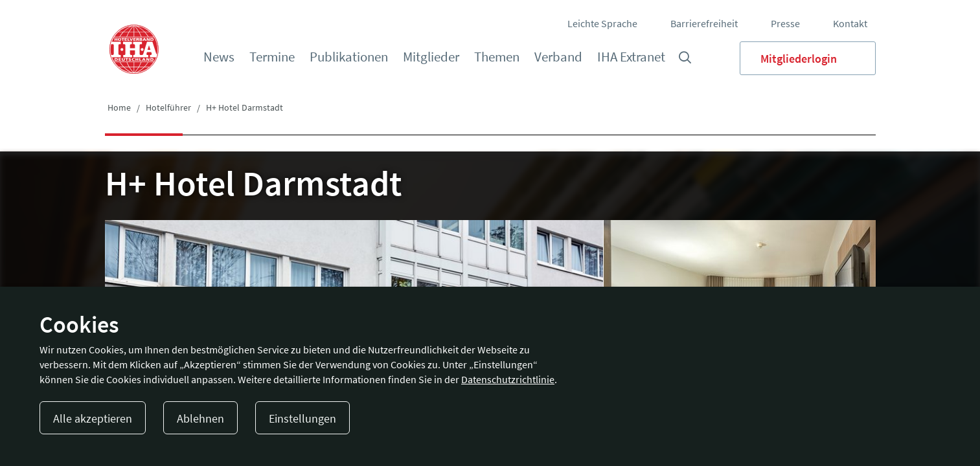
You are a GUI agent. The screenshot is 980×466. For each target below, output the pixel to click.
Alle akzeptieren (93, 418)
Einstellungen (302, 418)
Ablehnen (200, 418)
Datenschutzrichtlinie (508, 379)
